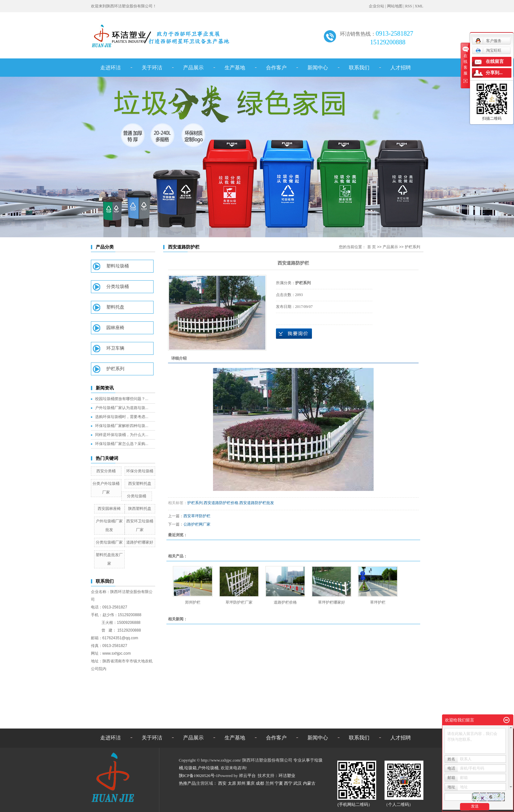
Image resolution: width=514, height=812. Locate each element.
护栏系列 (115, 369)
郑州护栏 (193, 602)
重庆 (251, 783)
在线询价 (294, 334)
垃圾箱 (190, 768)
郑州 (241, 783)
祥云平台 (247, 776)
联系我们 (359, 68)
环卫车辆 (115, 348)
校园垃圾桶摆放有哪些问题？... (122, 399)
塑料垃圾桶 (118, 266)
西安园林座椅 (109, 509)
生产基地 (235, 68)
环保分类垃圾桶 (140, 471)
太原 (232, 783)
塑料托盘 (115, 307)
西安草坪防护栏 (197, 516)
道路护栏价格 (285, 602)
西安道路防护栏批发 (257, 503)
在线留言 (495, 61)
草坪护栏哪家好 (332, 602)
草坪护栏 (378, 602)
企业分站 (377, 6)
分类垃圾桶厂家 (109, 542)
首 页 (372, 247)
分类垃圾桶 (118, 287)
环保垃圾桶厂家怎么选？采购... (122, 444)
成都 (260, 783)
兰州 (270, 783)
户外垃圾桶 (208, 768)
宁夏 (279, 783)
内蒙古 (309, 783)
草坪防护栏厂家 (239, 602)
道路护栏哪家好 (140, 542)
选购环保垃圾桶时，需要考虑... (122, 417)
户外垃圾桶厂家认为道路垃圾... (122, 408)
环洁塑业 (287, 776)
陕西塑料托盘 (140, 509)
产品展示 (193, 68)
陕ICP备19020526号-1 (199, 776)
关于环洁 (152, 68)
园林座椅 (115, 328)
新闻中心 (318, 68)
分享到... (494, 73)
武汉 (297, 783)
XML (419, 6)
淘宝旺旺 (488, 50)
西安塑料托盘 (140, 484)
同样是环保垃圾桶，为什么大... (122, 435)
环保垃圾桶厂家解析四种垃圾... (122, 426)
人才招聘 (401, 68)
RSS (408, 6)
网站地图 (395, 6)
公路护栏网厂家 (197, 524)
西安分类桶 (106, 471)
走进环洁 (111, 68)
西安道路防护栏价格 (221, 503)
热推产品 (187, 783)
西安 (222, 783)
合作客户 (276, 68)
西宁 (288, 783)
